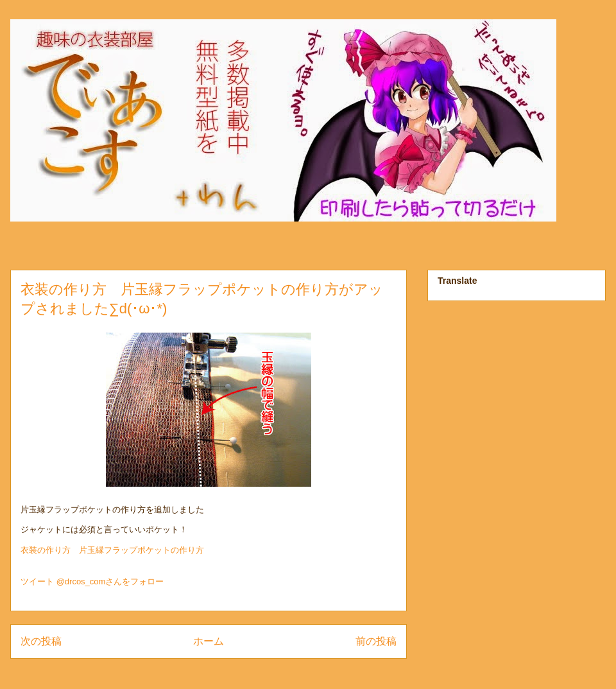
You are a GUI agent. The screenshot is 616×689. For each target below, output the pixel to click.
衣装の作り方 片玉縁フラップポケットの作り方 (112, 550)
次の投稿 (41, 641)
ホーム (209, 641)
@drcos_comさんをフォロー (110, 581)
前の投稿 (376, 641)
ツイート (37, 581)
